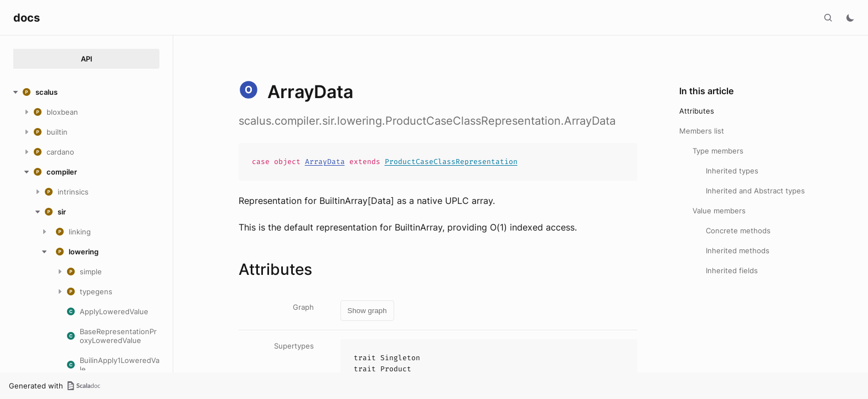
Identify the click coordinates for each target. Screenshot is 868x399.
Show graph (367, 311)
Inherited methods (738, 250)
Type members (718, 151)
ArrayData (325, 162)
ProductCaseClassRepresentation (451, 162)
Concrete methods (738, 231)
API (87, 59)
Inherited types (732, 171)
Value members (719, 211)
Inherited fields (732, 270)
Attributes (697, 111)
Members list (702, 131)
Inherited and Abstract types (755, 191)
